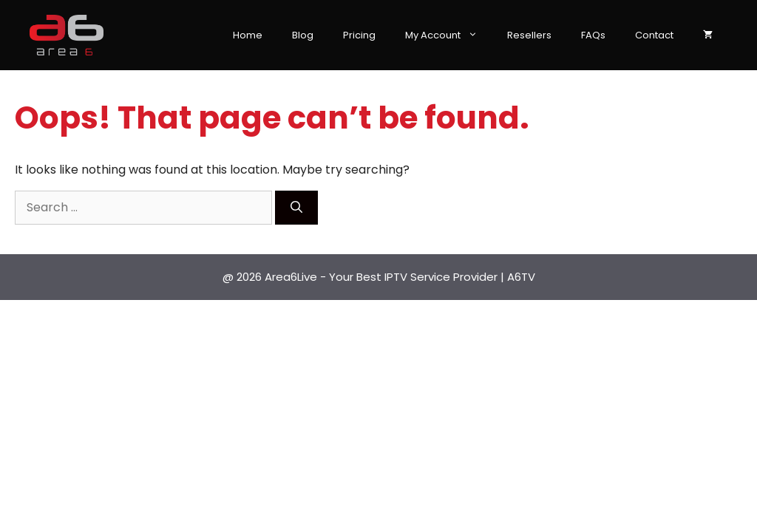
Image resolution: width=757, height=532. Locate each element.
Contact (654, 35)
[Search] (296, 208)
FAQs (593, 35)
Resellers (529, 35)
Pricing (359, 35)
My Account (449, 35)
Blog (303, 35)
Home (248, 35)
